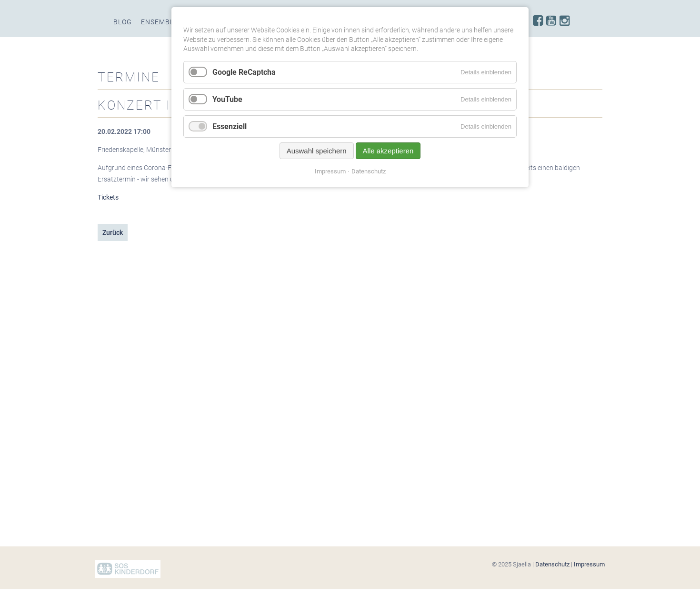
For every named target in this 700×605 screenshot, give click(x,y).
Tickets (108, 197)
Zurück (113, 232)
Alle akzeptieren (388, 151)
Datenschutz (552, 564)
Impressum (589, 564)
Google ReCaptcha (244, 72)
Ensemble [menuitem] (160, 22)
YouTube (227, 99)
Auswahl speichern (317, 151)
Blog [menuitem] (123, 22)
